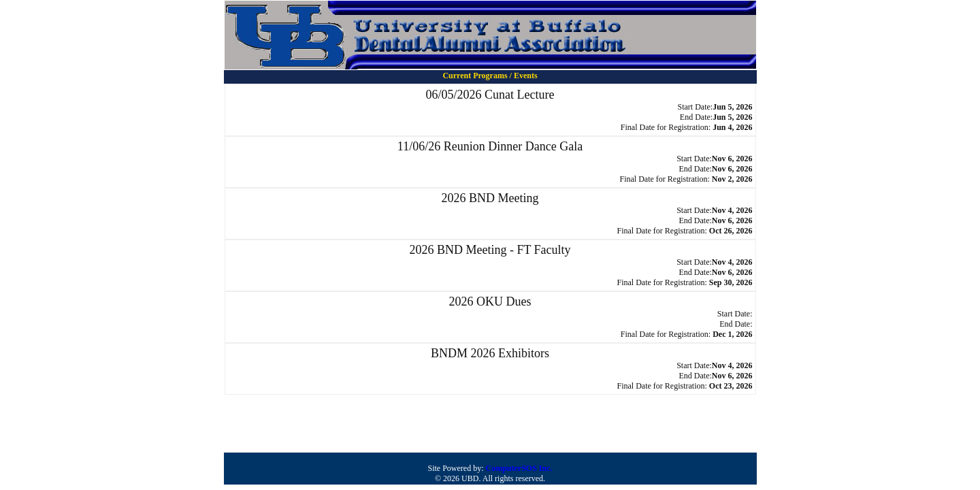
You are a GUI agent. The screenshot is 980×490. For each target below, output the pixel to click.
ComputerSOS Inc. (519, 468)
